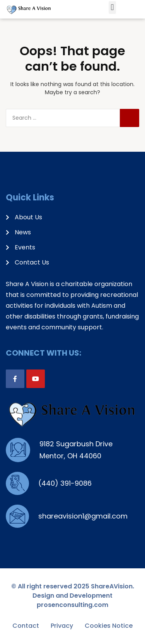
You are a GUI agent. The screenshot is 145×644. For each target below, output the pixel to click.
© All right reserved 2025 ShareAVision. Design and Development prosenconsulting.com (73, 596)
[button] (112, 8)
